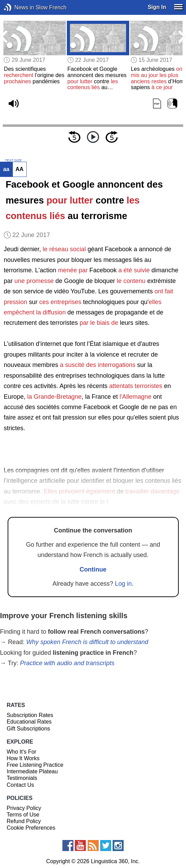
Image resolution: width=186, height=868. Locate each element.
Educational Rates (29, 722)
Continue (93, 569)
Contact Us (20, 785)
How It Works (23, 758)
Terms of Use (23, 815)
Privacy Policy (24, 808)
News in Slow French (18, 7)
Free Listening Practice (35, 765)
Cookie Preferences (31, 828)
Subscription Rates (30, 715)
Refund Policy (24, 821)
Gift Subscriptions (28, 729)
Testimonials (22, 778)
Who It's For (21, 752)
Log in (123, 584)
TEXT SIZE (13, 160)
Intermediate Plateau (32, 771)
